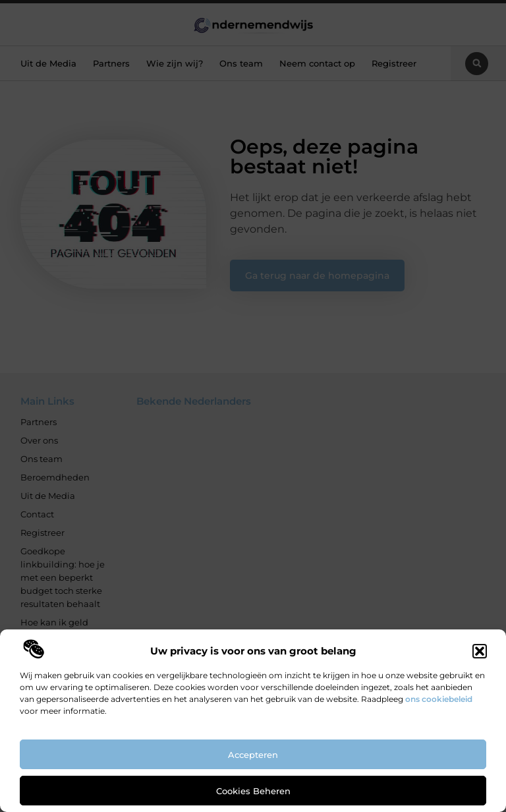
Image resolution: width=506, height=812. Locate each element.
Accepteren (253, 755)
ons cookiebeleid (439, 699)
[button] (480, 651)
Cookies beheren (253, 791)
